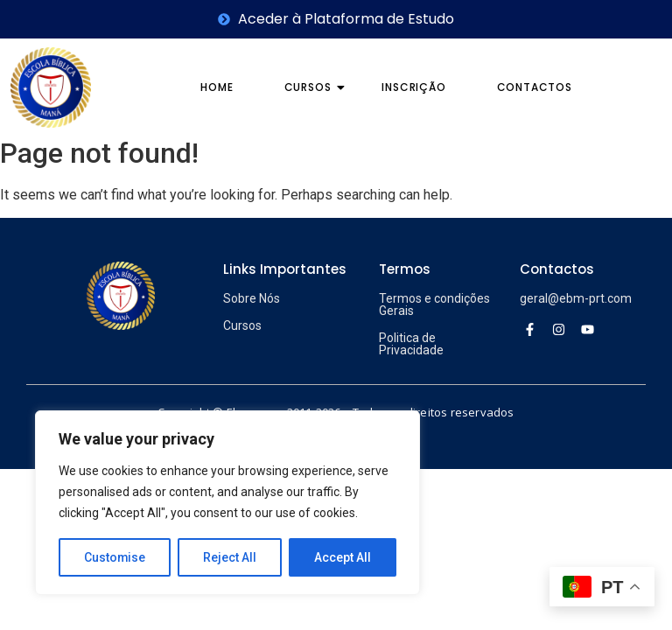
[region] (227, 503)
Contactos (535, 87)
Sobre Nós (252, 298)
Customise (115, 557)
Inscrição (413, 87)
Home (217, 87)
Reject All (231, 557)
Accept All (343, 557)
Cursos (314, 87)
